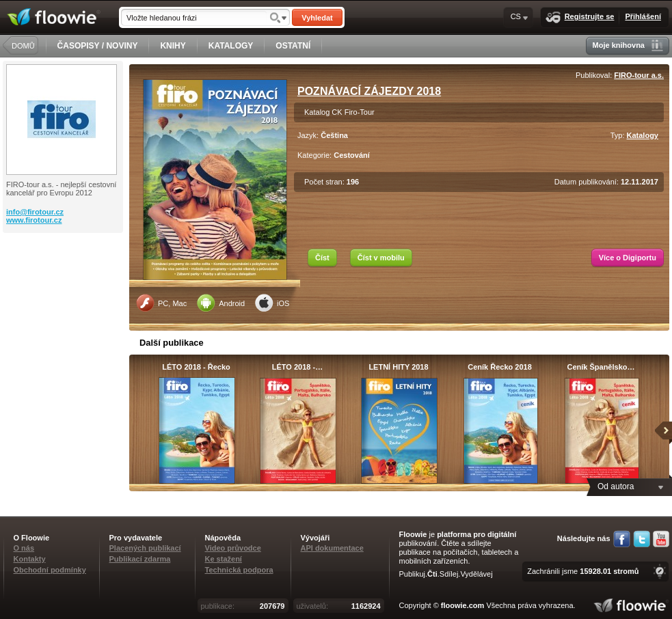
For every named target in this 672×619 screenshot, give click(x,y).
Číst (322, 258)
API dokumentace (332, 548)
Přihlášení (643, 16)
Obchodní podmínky (50, 570)
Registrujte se (580, 17)
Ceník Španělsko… (601, 367)
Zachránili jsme (583, 571)
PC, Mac (161, 303)
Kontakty (30, 559)
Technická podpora (239, 570)
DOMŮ (23, 46)
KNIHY (173, 46)
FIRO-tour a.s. (639, 75)
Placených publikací (145, 548)
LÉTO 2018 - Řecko (196, 367)
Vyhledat (317, 18)
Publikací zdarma (140, 559)
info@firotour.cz (35, 212)
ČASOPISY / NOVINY (98, 46)
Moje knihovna (628, 45)
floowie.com (463, 605)
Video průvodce (233, 548)
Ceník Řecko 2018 (500, 367)
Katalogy (643, 135)
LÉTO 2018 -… (297, 367)
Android (221, 303)
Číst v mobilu (381, 258)
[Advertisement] (64, 288)
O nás (24, 548)
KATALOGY (231, 46)
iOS (272, 303)
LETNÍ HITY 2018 (398, 367)
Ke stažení (224, 559)
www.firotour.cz (34, 220)
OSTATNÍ (293, 46)
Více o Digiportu (628, 258)
